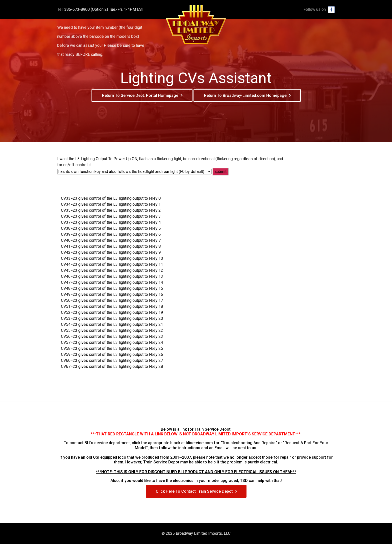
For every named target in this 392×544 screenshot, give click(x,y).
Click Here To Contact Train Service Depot (194, 491)
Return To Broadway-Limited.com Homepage (245, 95)
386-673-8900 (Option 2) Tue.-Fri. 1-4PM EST (104, 9)
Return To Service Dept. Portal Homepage (140, 95)
